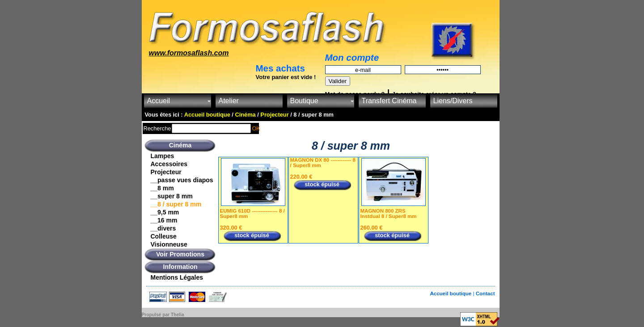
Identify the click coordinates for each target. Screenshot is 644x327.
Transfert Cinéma (389, 101)
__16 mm (164, 220)
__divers (163, 228)
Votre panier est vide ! (286, 77)
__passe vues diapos (182, 180)
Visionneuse (169, 244)
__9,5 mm (165, 212)
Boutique (304, 101)
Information (180, 267)
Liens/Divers (453, 101)
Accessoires (169, 164)
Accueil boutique (451, 293)
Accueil (159, 101)
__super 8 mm (172, 196)
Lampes (163, 156)
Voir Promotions (180, 254)
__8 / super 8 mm (176, 204)
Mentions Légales (177, 277)
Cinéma (180, 145)
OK (256, 128)
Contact (485, 293)
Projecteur (166, 172)
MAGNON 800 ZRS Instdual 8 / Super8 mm (389, 214)
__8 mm (162, 188)
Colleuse (164, 236)
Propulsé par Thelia (163, 315)
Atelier (229, 101)
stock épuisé (252, 235)
